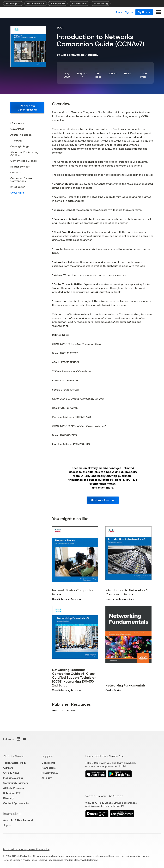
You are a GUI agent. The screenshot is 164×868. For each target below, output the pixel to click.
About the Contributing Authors (24, 154)
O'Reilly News (11, 773)
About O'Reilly (13, 756)
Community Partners (15, 783)
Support (48, 756)
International (13, 814)
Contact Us (48, 763)
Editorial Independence (51, 860)
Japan (7, 825)
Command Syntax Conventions (21, 180)
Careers (8, 768)
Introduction (18, 187)
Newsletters (49, 768)
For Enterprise (13, 4)
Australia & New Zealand (18, 820)
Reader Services (20, 167)
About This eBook (21, 135)
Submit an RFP (12, 793)
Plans (119, 12)
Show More (17, 193)
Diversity (8, 798)
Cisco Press (143, 75)
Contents (16, 173)
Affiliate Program (14, 788)
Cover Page (17, 129)
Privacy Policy (50, 773)
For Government (36, 4)
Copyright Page (20, 147)
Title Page (16, 141)
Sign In (129, 12)
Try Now (144, 12)
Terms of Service (12, 860)
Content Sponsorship (16, 803)
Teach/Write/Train (14, 763)
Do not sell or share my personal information (26, 849)
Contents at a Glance (24, 161)
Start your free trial (103, 500)
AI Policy (47, 778)
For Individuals (79, 4)
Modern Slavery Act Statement (81, 860)
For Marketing (101, 4)
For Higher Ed (58, 4)
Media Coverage (13, 778)
